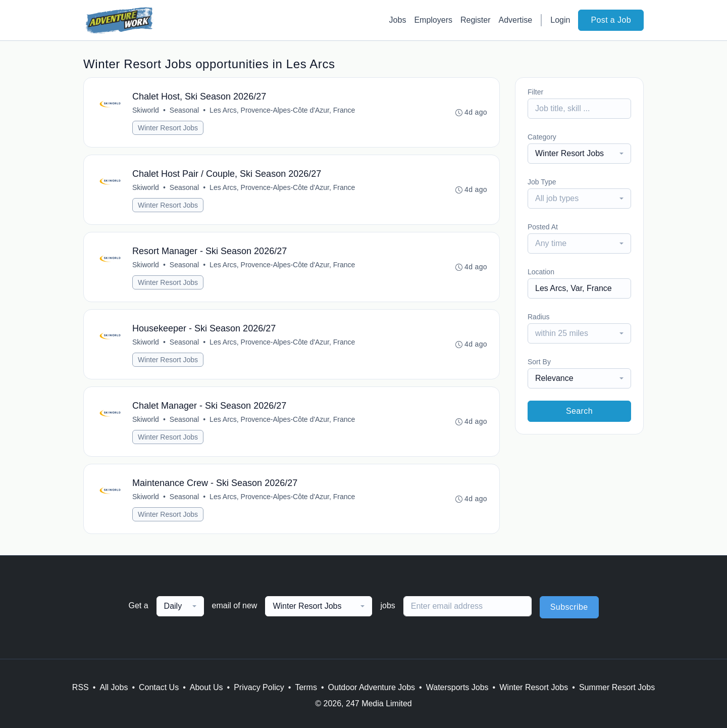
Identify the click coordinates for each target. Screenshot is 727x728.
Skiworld (146, 110)
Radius (539, 317)
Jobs (398, 20)
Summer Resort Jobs (617, 687)
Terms (306, 687)
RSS (81, 687)
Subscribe (569, 607)
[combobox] (579, 154)
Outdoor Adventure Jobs (372, 687)
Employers (433, 20)
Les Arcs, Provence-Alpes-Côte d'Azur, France (282, 110)
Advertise (516, 20)
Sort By (539, 362)
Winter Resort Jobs (168, 128)
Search (579, 411)
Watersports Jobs (457, 687)
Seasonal (184, 110)
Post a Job (611, 20)
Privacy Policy (259, 687)
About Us (206, 687)
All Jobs (114, 687)
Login (560, 20)
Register (476, 20)
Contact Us (159, 687)
